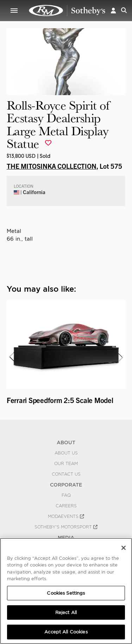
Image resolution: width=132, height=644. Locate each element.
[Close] (124, 548)
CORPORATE (66, 485)
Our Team (66, 464)
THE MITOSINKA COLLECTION (52, 166)
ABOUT (66, 442)
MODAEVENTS (66, 516)
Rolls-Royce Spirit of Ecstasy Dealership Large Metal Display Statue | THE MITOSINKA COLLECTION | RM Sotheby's (67, 11)
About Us (66, 453)
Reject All (66, 612)
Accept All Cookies (66, 632)
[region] (66, 591)
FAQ (66, 495)
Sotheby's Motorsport (66, 527)
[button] (113, 10)
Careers (66, 506)
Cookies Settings (66, 593)
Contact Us (66, 474)
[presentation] (11, 357)
